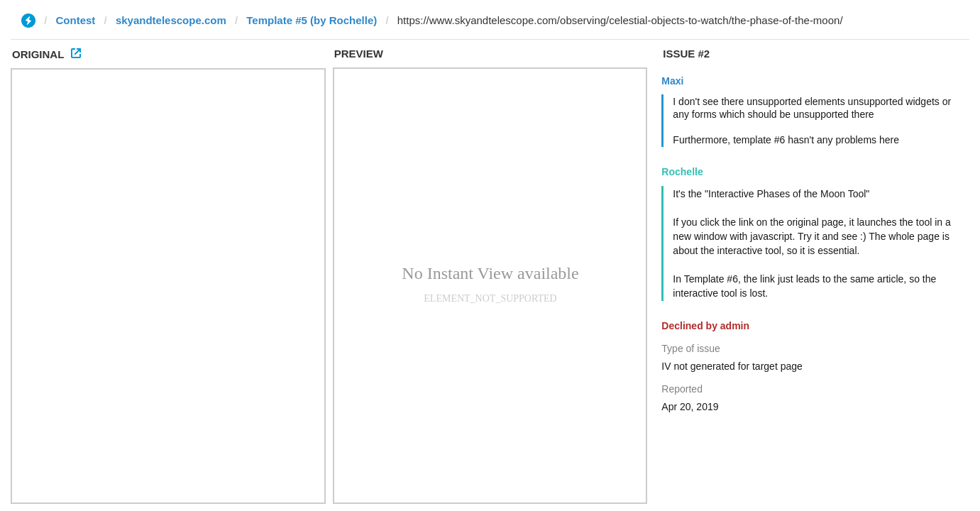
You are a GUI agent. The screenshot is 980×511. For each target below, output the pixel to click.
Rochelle (682, 172)
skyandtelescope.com (171, 20)
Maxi (672, 81)
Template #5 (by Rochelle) (312, 20)
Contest (76, 20)
